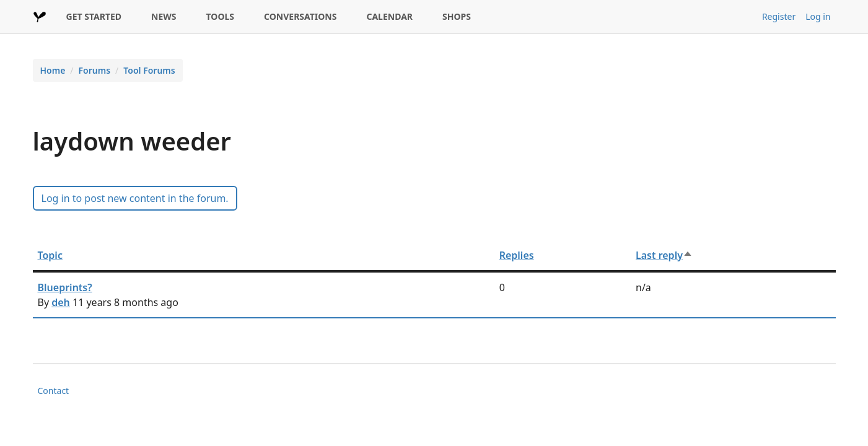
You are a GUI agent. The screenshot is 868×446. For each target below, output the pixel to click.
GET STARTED (94, 16)
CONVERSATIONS (300, 16)
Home (53, 70)
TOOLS (221, 16)
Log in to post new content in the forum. (135, 198)
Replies (517, 255)
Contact (54, 391)
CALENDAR (389, 16)
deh (61, 302)
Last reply (664, 255)
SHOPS (457, 16)
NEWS (164, 16)
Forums (95, 70)
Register (779, 16)
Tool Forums (149, 70)
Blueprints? (65, 287)
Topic (50, 255)
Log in (818, 16)
